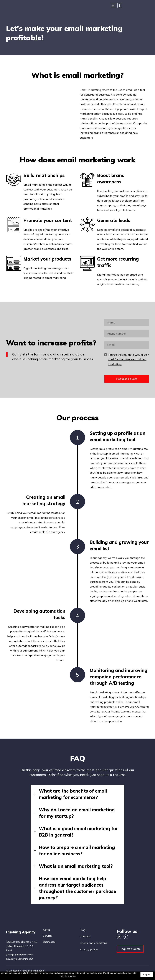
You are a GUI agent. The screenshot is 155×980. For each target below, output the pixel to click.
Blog (83, 930)
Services (48, 936)
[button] (113, 5)
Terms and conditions (93, 943)
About (46, 930)
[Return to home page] (22, 932)
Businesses (49, 942)
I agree (147, 975)
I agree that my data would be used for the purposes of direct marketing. (127, 359)
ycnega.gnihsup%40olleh (20, 955)
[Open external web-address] (11, 5)
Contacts (85, 936)
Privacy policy (89, 949)
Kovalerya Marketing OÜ (19, 959)
